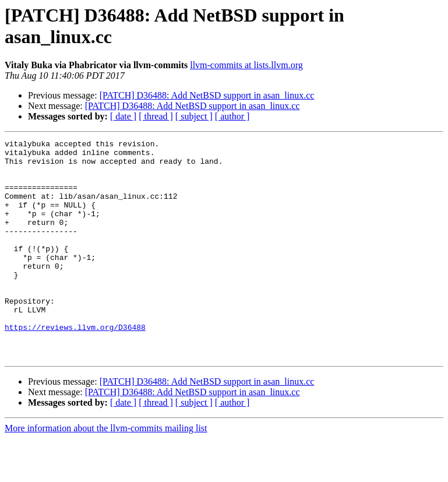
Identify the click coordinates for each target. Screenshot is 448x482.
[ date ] (123, 116)
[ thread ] (156, 116)
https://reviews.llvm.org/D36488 (75, 365)
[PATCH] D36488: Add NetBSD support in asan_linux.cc (207, 95)
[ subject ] (194, 116)
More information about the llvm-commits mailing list (106, 472)
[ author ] (232, 116)
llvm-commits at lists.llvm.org (246, 65)
